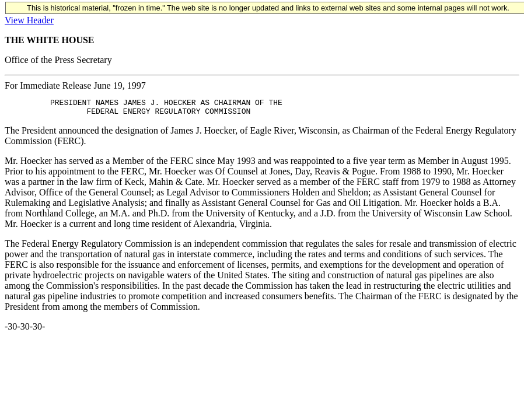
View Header (29, 20)
